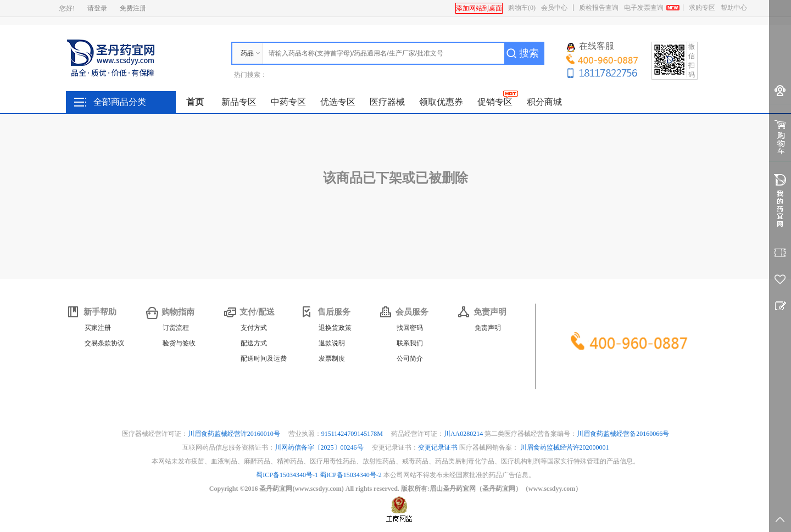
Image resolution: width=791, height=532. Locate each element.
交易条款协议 (104, 343)
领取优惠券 (441, 102)
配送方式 (254, 343)
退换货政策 (335, 328)
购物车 (522, 8)
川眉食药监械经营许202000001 (565, 447)
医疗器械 (387, 102)
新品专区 (239, 102)
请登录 (97, 8)
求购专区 (702, 8)
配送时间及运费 (264, 359)
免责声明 (488, 328)
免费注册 (133, 8)
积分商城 (544, 102)
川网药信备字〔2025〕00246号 (320, 447)
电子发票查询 (644, 8)
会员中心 (554, 8)
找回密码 (410, 328)
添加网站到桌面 (479, 8)
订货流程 (176, 328)
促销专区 (495, 102)
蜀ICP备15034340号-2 (351, 475)
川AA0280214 (464, 434)
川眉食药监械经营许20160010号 (235, 434)
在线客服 (591, 47)
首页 (195, 102)
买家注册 (98, 328)
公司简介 (410, 359)
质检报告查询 (599, 8)
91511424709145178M (353, 434)
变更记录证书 (438, 447)
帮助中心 (734, 8)
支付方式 (254, 328)
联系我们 (410, 343)
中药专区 (288, 102)
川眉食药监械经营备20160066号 (623, 434)
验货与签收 (179, 343)
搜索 (529, 53)
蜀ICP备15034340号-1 (287, 475)
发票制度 (332, 359)
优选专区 (338, 102)
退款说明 (332, 343)
